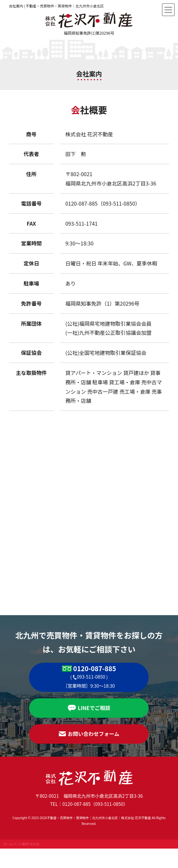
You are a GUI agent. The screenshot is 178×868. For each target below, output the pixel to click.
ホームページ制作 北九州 (21, 844)
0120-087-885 (95, 669)
